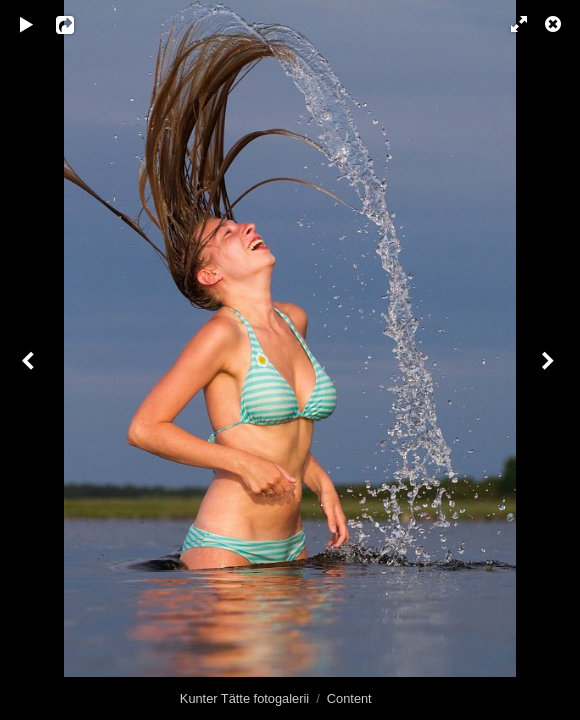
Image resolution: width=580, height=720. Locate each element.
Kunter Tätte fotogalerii (244, 698)
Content (349, 698)
